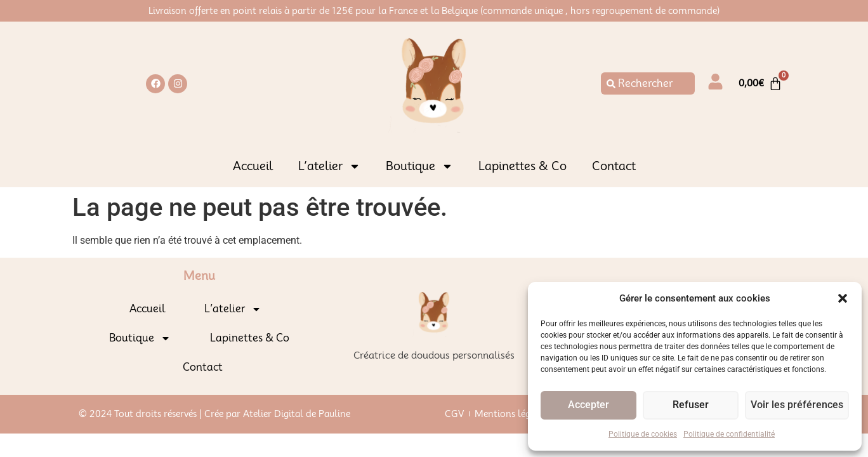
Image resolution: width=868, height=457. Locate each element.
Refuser (694, 406)
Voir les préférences (799, 406)
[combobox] (648, 83)
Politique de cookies (643, 434)
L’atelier (329, 166)
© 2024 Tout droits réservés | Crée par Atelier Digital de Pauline (214, 414)
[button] (843, 298)
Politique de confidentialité (729, 434)
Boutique (419, 166)
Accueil (253, 166)
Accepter (589, 406)
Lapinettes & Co (523, 166)
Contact (614, 166)
